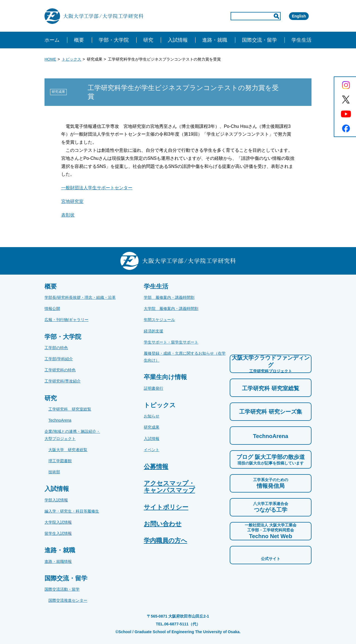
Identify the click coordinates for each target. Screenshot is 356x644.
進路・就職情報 (58, 561)
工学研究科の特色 (60, 370)
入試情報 (152, 439)
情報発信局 (271, 483)
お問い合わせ (163, 524)
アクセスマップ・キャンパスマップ (169, 487)
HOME (50, 59)
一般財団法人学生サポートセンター (97, 188)
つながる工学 (271, 507)
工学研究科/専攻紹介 (63, 381)
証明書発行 (154, 388)
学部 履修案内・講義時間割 (169, 297)
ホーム (52, 40)
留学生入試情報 (58, 533)
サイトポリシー (166, 507)
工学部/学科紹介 (59, 359)
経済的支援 (154, 331)
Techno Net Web (271, 531)
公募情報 (156, 467)
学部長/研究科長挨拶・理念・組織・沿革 (80, 297)
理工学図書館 (60, 461)
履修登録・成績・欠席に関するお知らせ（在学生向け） (185, 357)
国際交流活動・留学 (62, 589)
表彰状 (68, 215)
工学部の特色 (56, 348)
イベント (152, 450)
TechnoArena (60, 420)
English (291, 16)
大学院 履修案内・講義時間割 (171, 309)
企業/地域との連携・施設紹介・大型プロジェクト (72, 435)
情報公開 (52, 309)
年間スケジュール (159, 320)
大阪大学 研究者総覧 (68, 450)
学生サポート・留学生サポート (171, 342)
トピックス (71, 59)
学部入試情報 (56, 500)
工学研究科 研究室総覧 (70, 409)
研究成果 (152, 427)
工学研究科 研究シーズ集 (271, 412)
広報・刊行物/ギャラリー (66, 320)
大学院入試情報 (58, 522)
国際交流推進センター (68, 600)
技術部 (54, 472)
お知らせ (152, 416)
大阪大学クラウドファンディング (271, 364)
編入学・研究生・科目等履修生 (72, 511)
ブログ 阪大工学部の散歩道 (271, 460)
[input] (232, 16)
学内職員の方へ (165, 540)
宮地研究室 (72, 201)
